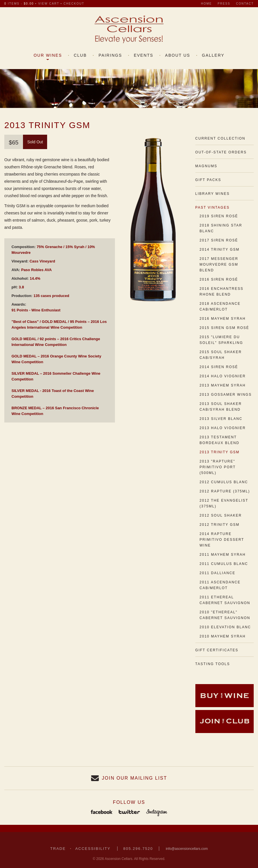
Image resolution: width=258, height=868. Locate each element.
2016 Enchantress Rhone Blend (222, 292)
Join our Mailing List (135, 778)
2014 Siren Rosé (219, 367)
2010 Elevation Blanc (225, 627)
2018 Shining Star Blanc (221, 228)
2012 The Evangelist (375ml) (224, 503)
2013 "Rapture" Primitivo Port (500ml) (218, 467)
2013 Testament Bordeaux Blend (220, 440)
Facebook (102, 812)
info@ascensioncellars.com (187, 849)
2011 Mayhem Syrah (223, 555)
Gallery (213, 55)
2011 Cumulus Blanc (224, 564)
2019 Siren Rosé (219, 216)
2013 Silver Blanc (221, 419)
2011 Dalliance (218, 573)
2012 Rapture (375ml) (225, 491)
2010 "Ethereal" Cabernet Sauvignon (225, 615)
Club (80, 55)
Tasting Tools (213, 664)
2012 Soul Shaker (221, 515)
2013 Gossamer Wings (226, 395)
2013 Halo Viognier (223, 428)
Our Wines (48, 55)
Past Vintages (212, 208)
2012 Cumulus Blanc (224, 482)
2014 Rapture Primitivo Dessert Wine (222, 540)
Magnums (206, 166)
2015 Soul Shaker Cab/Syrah (221, 355)
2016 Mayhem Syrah (223, 319)
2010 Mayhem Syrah (223, 636)
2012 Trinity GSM (220, 525)
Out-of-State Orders (221, 152)
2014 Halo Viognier (223, 376)
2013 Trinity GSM (220, 452)
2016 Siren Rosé (219, 279)
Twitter (129, 812)
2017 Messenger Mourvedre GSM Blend (219, 264)
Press (224, 4)
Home (207, 4)
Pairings (110, 55)
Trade (58, 849)
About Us (178, 55)
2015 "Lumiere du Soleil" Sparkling (221, 340)
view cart (49, 4)
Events (144, 55)
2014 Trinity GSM (220, 250)
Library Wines (213, 194)
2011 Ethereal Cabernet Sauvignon (225, 600)
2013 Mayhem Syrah (223, 385)
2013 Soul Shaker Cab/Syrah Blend (221, 407)
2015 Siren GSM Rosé (225, 328)
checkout (74, 4)
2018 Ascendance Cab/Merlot (220, 307)
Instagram (157, 812)
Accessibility (93, 849)
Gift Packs (208, 180)
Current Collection (220, 138)
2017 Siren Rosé (219, 240)
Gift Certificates (217, 650)
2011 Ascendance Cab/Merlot (220, 585)
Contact (245, 4)
